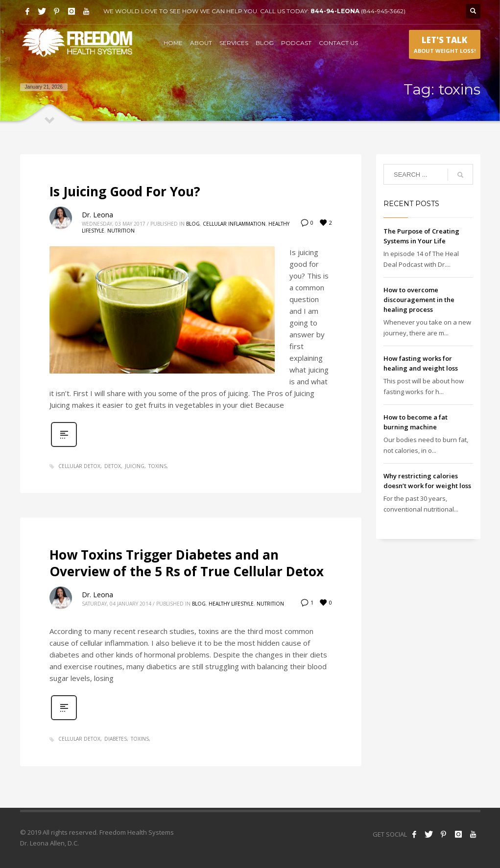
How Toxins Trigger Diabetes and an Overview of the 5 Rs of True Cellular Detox (187, 563)
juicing (135, 466)
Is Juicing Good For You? (125, 191)
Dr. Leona (97, 215)
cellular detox (79, 466)
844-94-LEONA (336, 11)
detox (113, 466)
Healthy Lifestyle (231, 604)
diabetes (116, 739)
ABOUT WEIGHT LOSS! (445, 47)
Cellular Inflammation (234, 224)
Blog (193, 224)
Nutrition (121, 231)
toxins (157, 466)
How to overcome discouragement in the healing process (419, 300)
